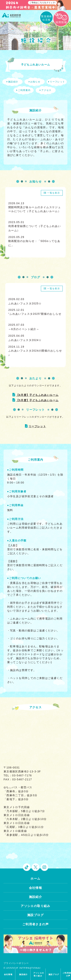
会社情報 (36, 888)
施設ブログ (35, 915)
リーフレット (37, 426)
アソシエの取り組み (35, 906)
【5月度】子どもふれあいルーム (37, 400)
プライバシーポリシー (16, 963)
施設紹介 (36, 897)
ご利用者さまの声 (35, 924)
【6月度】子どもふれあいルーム (37, 395)
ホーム (35, 879)
